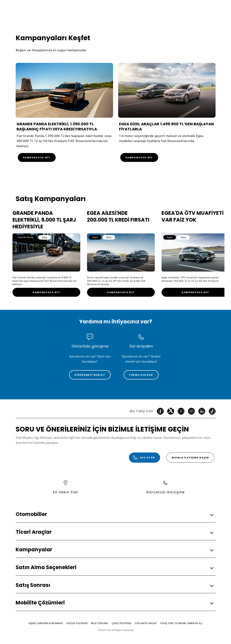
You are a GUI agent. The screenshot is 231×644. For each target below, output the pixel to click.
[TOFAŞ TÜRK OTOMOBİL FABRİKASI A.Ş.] (181, 623)
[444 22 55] (145, 458)
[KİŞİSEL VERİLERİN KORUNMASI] (46, 623)
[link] (46, 292)
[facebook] (160, 411)
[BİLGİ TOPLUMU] (100, 623)
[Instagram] (191, 411)
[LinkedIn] (202, 411)
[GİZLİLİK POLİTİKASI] (77, 623)
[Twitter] (171, 411)
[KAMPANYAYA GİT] (37, 157)
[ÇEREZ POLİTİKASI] (122, 623)
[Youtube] (181, 411)
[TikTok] (212, 411)
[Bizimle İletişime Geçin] (190, 458)
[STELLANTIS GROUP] (146, 623)
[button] (114, 514)
